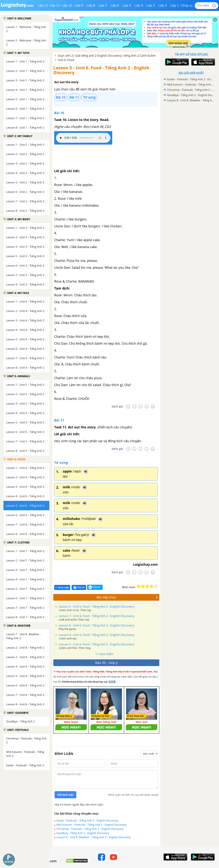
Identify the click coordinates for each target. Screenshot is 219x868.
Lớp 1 (175, 5)
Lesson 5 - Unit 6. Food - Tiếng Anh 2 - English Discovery (101, 70)
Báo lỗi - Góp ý (106, 663)
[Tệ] (134, 407)
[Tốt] (147, 407)
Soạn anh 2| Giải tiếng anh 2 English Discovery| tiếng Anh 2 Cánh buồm (107, 56)
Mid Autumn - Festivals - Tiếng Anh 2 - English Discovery (92, 825)
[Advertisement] (191, 161)
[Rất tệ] (128, 407)
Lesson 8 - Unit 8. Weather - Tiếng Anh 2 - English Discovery (94, 837)
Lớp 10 (67, 5)
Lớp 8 (91, 5)
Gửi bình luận (65, 795)
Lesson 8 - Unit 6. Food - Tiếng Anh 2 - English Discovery (96, 625)
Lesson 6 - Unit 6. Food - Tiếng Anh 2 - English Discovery (96, 607)
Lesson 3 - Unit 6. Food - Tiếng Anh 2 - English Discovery (96, 644)
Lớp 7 (103, 5)
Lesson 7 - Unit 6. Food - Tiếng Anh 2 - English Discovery (96, 616)
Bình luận (62, 588)
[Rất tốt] (153, 407)
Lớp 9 (79, 5)
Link (112, 681)
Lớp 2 (163, 5)
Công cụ (187, 5)
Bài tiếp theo (127, 597)
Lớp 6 (115, 5)
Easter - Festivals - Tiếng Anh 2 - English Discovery (87, 820)
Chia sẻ (79, 587)
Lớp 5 (127, 5)
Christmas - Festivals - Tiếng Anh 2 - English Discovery (90, 829)
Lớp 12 (43, 5)
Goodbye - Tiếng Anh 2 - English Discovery (83, 833)
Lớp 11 (55, 5)
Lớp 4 (139, 5)
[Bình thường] (141, 407)
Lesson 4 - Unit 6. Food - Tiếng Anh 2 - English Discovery (96, 635)
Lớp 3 (151, 5)
